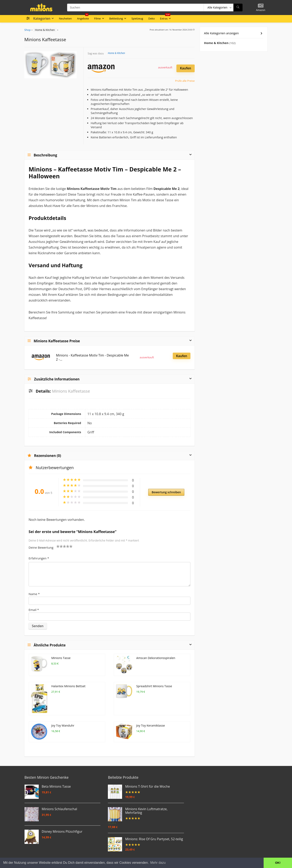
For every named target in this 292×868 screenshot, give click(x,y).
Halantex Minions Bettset (68, 686)
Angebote (83, 18)
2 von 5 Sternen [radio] (60, 546)
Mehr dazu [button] (158, 863)
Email (34, 610)
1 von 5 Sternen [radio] (58, 546)
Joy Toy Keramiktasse (151, 725)
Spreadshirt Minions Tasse (154, 686)
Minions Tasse (61, 658)
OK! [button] (278, 863)
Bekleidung (116, 18)
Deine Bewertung (41, 547)
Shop (27, 30)
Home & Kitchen (45, 30)
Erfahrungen (39, 558)
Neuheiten (65, 18)
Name (34, 594)
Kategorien (42, 18)
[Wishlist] (261, 6)
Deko (152, 18)
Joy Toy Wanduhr (63, 725)
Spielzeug (137, 18)
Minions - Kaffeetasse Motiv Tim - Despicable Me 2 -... (92, 357)
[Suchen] (238, 8)
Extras (165, 18)
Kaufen (185, 68)
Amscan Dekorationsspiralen (156, 658)
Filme (97, 18)
